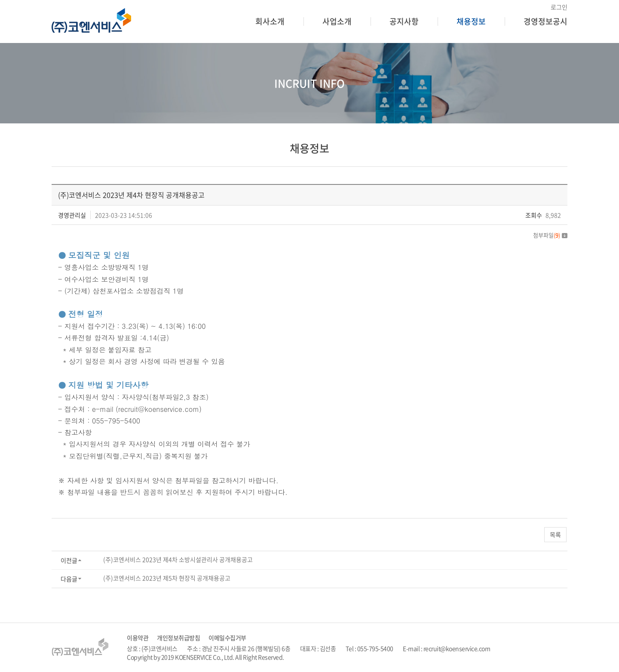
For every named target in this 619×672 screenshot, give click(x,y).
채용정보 (471, 21)
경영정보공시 (545, 21)
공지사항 (404, 21)
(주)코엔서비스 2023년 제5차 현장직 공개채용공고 (167, 578)
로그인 (559, 7)
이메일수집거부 (227, 638)
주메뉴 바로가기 (0, 0)
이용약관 (138, 638)
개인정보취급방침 (178, 638)
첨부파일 (550, 235)
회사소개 (270, 21)
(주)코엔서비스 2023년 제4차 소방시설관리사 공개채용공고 (178, 559)
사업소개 (337, 21)
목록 (555, 534)
